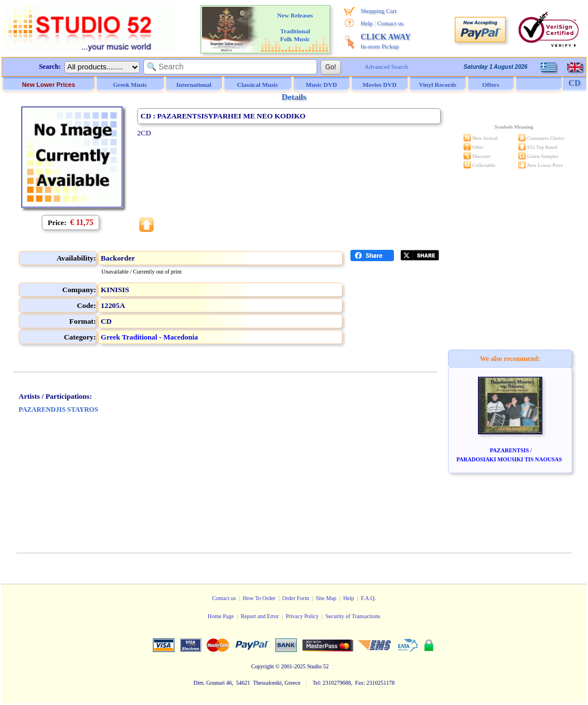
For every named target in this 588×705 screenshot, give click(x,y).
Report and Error (260, 616)
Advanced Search (386, 67)
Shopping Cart (379, 11)
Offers (491, 85)
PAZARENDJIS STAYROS (58, 409)
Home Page (221, 616)
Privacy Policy (302, 616)
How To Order (259, 598)
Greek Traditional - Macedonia (150, 337)
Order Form (296, 598)
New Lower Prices (49, 85)
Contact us (390, 23)
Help (367, 23)
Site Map (326, 598)
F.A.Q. (369, 598)
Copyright (263, 666)
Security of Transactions (353, 616)
